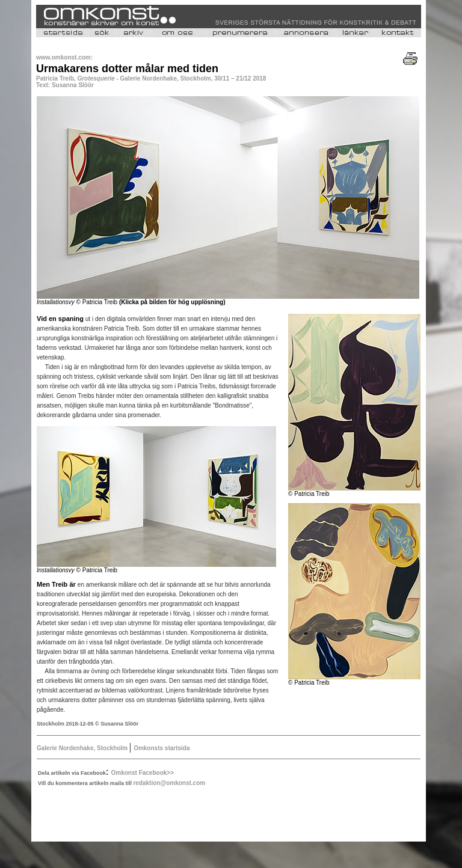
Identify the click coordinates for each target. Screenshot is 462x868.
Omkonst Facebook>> (143, 773)
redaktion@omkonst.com (169, 783)
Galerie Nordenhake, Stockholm (83, 748)
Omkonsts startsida (162, 748)
